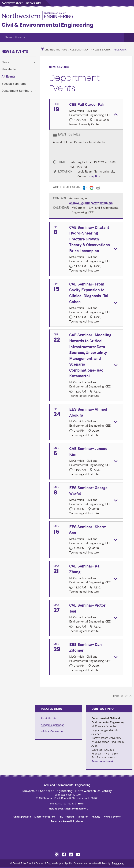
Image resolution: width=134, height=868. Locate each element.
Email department (102, 762)
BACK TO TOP (121, 696)
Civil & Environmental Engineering (48, 25)
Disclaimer (118, 863)
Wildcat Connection (53, 732)
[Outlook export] (85, 188)
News (5, 62)
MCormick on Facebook (63, 854)
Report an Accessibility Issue (67, 821)
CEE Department (80, 50)
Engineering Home (56, 50)
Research (83, 817)
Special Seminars (14, 84)
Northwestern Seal (67, 837)
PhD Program (66, 817)
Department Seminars (17, 91)
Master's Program (45, 817)
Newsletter (9, 70)
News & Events (15, 52)
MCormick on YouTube (78, 854)
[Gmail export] (92, 188)
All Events (9, 77)
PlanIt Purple (49, 719)
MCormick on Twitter (56, 854)
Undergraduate (22, 817)
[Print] (98, 188)
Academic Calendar (52, 725)
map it (93, 177)
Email (81, 804)
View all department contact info (67, 809)
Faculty (96, 817)
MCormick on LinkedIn (71, 854)
